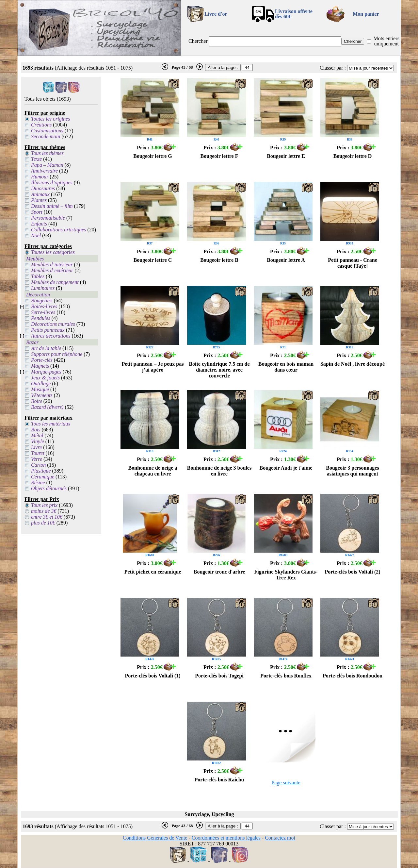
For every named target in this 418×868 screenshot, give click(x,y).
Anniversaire (44, 171)
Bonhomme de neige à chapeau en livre (153, 471)
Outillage (41, 384)
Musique (40, 389)
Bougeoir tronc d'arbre (219, 572)
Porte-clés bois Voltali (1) (153, 676)
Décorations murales (53, 324)
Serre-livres (43, 312)
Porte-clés (42, 360)
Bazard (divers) (47, 407)
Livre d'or (216, 14)
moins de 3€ (44, 511)
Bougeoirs (42, 300)
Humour (40, 177)
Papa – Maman (47, 165)
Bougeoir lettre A (286, 260)
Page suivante (286, 783)
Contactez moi (280, 838)
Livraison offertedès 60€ (294, 14)
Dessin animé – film (52, 206)
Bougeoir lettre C (153, 260)
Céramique (43, 477)
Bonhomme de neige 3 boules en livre (219, 471)
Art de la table (46, 348)
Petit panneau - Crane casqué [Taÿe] (353, 263)
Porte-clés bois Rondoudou (353, 676)
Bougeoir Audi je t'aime (286, 468)
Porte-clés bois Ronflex (286, 676)
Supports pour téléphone (57, 354)
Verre (37, 459)
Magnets (40, 366)
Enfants (39, 224)
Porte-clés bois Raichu (219, 780)
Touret (38, 453)
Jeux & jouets (45, 378)
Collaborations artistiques (58, 230)
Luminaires (43, 288)
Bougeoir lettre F (219, 156)
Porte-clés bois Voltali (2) (352, 572)
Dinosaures (43, 188)
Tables (38, 276)
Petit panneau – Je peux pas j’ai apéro (153, 367)
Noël (36, 235)
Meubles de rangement (55, 282)
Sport (37, 212)
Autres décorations (51, 336)
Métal (37, 435)
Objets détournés (49, 488)
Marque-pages (46, 372)
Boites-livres (44, 306)
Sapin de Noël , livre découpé (353, 364)
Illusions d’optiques (52, 183)
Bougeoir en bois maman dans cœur (286, 367)
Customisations (47, 131)
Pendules (41, 318)
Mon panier (366, 14)
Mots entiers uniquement (386, 41)
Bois (36, 430)
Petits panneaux (48, 330)
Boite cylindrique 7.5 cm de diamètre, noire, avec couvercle (219, 370)
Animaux (40, 194)
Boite (37, 401)
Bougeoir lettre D (353, 156)
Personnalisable (48, 218)
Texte (36, 159)
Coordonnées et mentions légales (226, 838)
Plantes (39, 200)
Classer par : (333, 68)
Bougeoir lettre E (286, 156)
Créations (41, 125)
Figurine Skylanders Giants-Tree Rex (286, 575)
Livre (36, 447)
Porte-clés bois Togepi (219, 676)
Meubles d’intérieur (52, 265)
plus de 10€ (43, 523)
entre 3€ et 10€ (47, 517)
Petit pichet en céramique (153, 572)
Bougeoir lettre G (153, 156)
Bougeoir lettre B (219, 260)
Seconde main (46, 136)
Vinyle (38, 441)
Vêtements (42, 395)
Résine (38, 483)
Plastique (41, 471)
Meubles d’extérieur (52, 270)
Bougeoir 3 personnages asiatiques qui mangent (352, 471)
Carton (38, 465)
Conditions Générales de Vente (155, 838)
